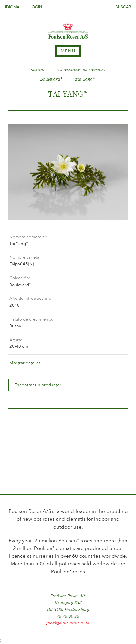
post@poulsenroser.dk (68, 623)
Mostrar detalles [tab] (25, 363)
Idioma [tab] (14, 7)
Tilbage (21, 117)
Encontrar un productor (38, 385)
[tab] (68, 51)
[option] (68, 172)
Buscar (123, 7)
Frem (115, 117)
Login (36, 7)
